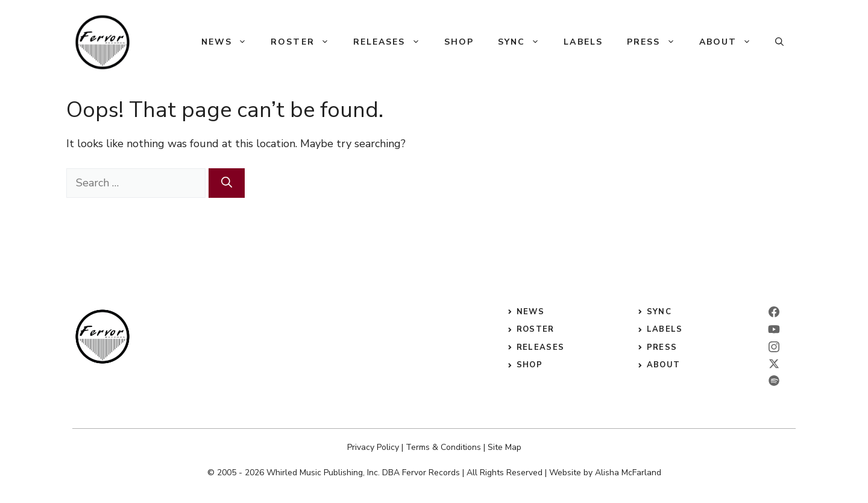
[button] (779, 42)
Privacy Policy (373, 447)
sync (659, 312)
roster (536, 329)
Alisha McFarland (628, 473)
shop (530, 365)
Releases (393, 42)
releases (540, 347)
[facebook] (774, 312)
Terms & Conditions (443, 447)
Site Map (505, 447)
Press (657, 42)
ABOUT (664, 365)
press (662, 347)
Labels (583, 42)
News (230, 42)
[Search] (227, 183)
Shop (459, 42)
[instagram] (774, 347)
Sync (525, 42)
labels (665, 329)
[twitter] (774, 364)
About (731, 42)
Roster (306, 42)
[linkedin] (774, 329)
